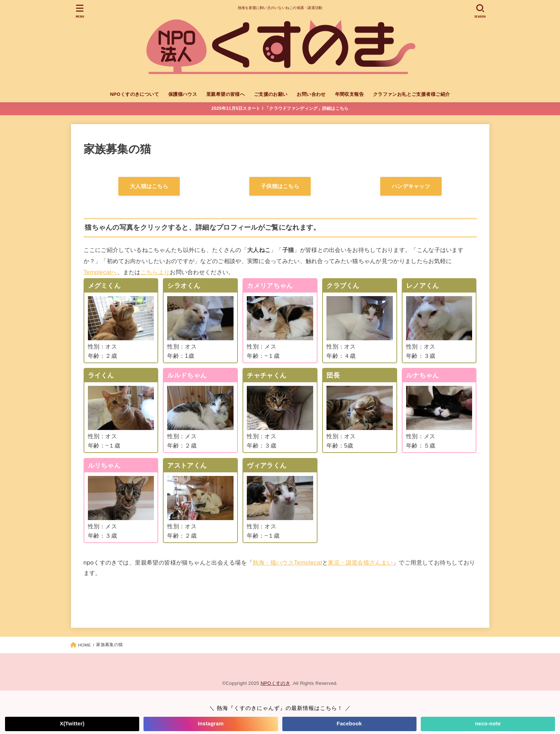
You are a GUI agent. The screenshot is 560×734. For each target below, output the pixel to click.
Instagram (211, 724)
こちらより (155, 272)
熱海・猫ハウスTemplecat (287, 562)
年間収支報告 (349, 94)
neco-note (488, 724)
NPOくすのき (275, 683)
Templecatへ (100, 272)
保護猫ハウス (183, 94)
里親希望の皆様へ (225, 94)
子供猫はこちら (280, 186)
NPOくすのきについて (135, 94)
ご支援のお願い (271, 94)
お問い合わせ (311, 94)
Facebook (349, 724)
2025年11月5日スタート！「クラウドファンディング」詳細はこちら (280, 108)
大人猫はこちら (149, 186)
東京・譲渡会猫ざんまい (360, 562)
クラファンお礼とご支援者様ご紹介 (412, 94)
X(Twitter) (72, 724)
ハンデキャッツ (411, 186)
